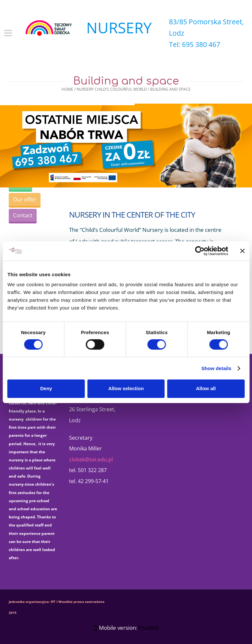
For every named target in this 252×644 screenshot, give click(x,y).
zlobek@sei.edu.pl (91, 459)
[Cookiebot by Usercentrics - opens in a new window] (200, 251)
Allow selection (126, 388)
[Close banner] (242, 251)
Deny (46, 388)
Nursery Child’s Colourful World (112, 89)
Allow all (206, 388)
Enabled (149, 628)
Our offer (25, 199)
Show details (216, 368)
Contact (23, 215)
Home (67, 89)
